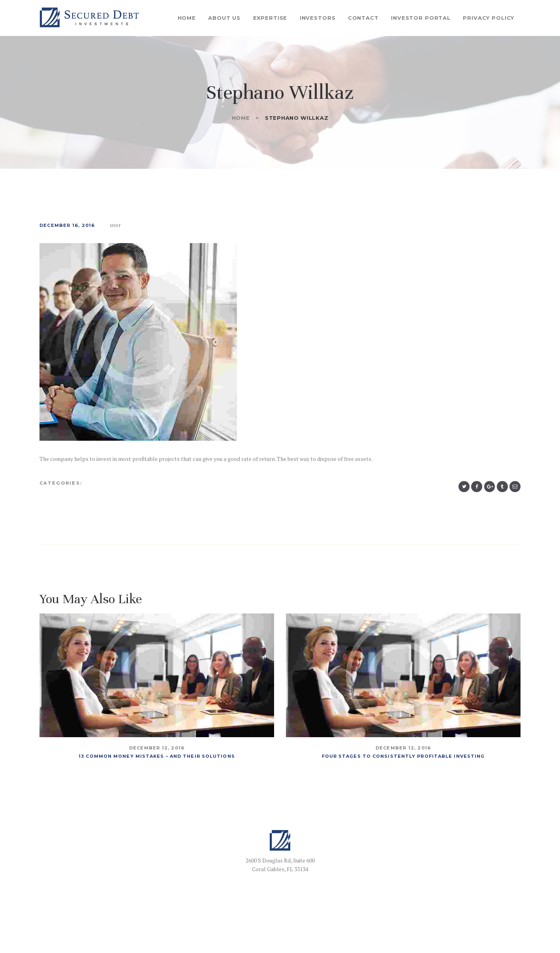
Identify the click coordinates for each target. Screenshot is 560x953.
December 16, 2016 (67, 225)
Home (241, 118)
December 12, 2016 (157, 748)
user (116, 225)
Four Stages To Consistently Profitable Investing (403, 756)
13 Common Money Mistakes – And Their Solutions (157, 756)
